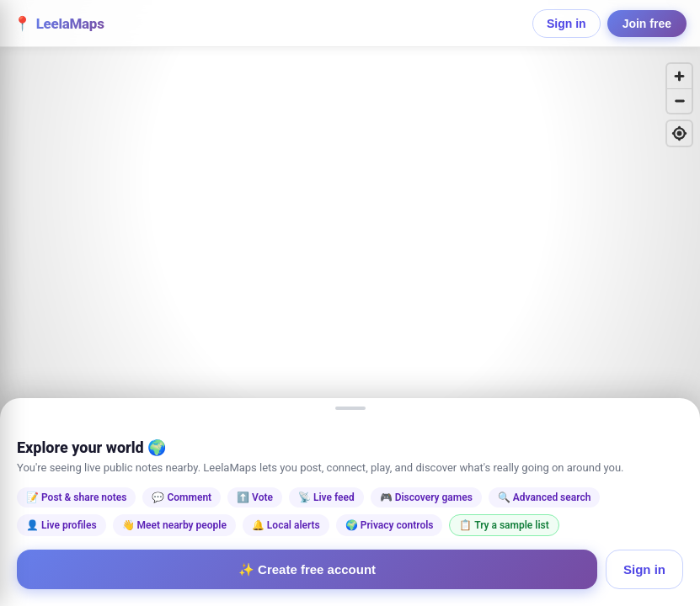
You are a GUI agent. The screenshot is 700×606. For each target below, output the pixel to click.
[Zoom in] (679, 76)
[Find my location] (679, 133)
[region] (350, 303)
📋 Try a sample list (504, 525)
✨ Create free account (307, 569)
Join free (647, 24)
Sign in (566, 24)
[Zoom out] (679, 101)
